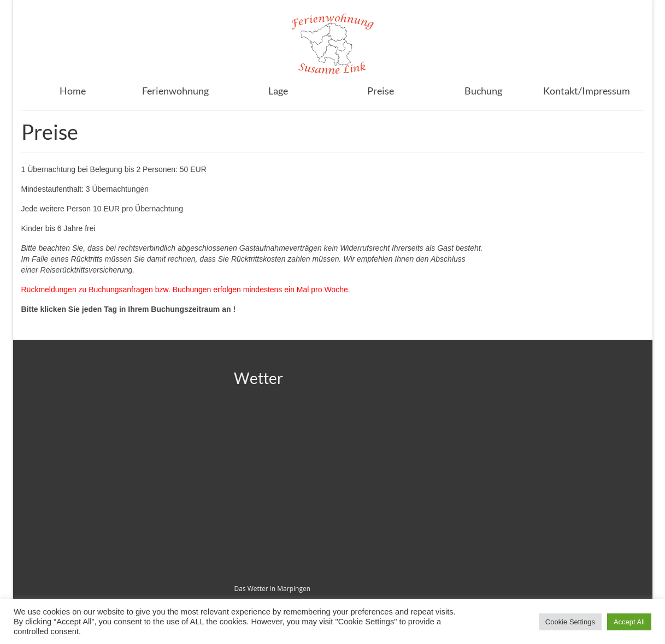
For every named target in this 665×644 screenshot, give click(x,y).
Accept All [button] (629, 622)
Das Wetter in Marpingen (272, 589)
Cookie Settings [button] (570, 622)
